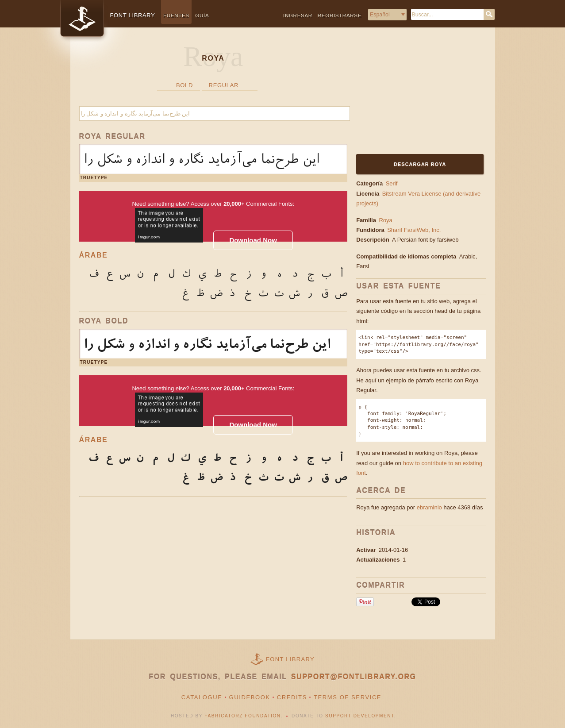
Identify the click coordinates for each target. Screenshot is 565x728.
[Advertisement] (411, 96)
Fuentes (176, 15)
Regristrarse (340, 15)
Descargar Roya (420, 164)
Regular (224, 85)
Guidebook (250, 697)
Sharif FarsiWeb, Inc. (415, 230)
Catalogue (202, 697)
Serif (392, 183)
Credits (292, 697)
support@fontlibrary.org (354, 677)
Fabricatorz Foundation (242, 716)
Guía (202, 15)
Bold (184, 85)
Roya (385, 220)
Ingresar (298, 15)
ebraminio (429, 507)
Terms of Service (348, 697)
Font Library (290, 659)
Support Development (360, 716)
